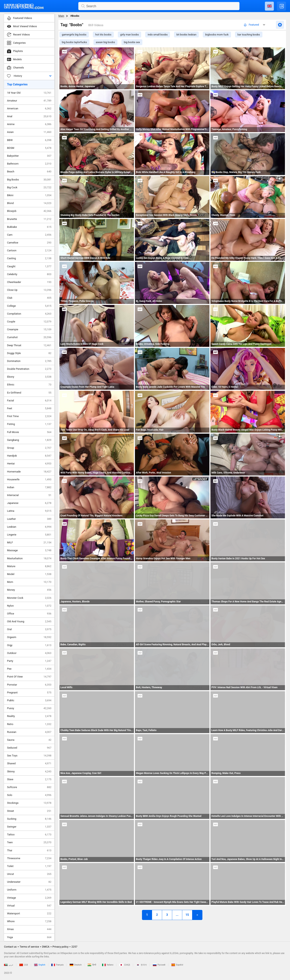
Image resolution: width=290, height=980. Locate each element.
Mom (29, 582)
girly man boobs (129, 35)
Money (29, 590)
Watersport (29, 914)
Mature (29, 566)
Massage (29, 550)
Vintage (29, 898)
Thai (29, 851)
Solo (29, 795)
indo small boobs (158, 35)
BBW (29, 140)
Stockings (29, 803)
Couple (29, 322)
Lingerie (29, 535)
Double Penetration (29, 369)
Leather (29, 519)
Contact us (10, 947)
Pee (29, 669)
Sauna (29, 740)
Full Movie (29, 432)
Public (29, 700)
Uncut (29, 874)
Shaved (29, 763)
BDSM (29, 148)
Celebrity (29, 274)
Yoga (29, 937)
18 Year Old (29, 93)
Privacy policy (61, 947)
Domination (29, 361)
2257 (74, 947)
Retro (29, 724)
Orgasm (29, 637)
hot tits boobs (103, 35)
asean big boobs (105, 42)
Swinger (29, 827)
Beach (29, 172)
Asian (29, 132)
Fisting (29, 424)
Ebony (29, 377)
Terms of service (29, 947)
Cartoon (29, 251)
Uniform (29, 890)
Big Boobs (29, 180)
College (29, 306)
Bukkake (29, 227)
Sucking (29, 819)
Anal (29, 116)
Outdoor (29, 653)
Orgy (29, 645)
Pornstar (29, 685)
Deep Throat (29, 345)
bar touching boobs (249, 35)
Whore (29, 921)
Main (61, 16)
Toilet (29, 866)
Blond (29, 203)
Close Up (29, 290)
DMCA (46, 947)
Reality (29, 716)
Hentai (29, 464)
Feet (29, 408)
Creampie (29, 329)
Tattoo (29, 835)
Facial (29, 401)
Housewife (29, 480)
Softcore (29, 787)
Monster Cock (29, 598)
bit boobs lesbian (186, 35)
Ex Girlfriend (29, 393)
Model (29, 574)
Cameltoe (29, 243)
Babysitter (29, 156)
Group (29, 448)
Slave (29, 779)
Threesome (29, 858)
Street (29, 811)
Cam (29, 235)
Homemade (29, 472)
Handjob (29, 456)
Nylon (29, 606)
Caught (29, 266)
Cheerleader (29, 282)
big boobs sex (132, 42)
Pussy (29, 708)
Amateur (29, 101)
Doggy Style (29, 353)
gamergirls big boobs (74, 35)
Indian (29, 487)
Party (29, 661)
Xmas (29, 929)
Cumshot (29, 337)
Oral (29, 629)
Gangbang (29, 440)
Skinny (29, 772)
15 (187, 915)
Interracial (29, 495)
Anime (29, 124)
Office (29, 614)
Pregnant (29, 693)
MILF (29, 543)
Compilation (29, 314)
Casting (29, 258)
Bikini (29, 195)
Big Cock (29, 188)
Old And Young (29, 622)
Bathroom (29, 164)
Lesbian (29, 527)
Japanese (29, 503)
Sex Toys (29, 756)
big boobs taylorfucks (74, 42)
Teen (29, 842)
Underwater (29, 882)
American (29, 109)
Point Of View (29, 677)
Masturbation (29, 558)
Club (29, 298)
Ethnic (29, 385)
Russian (29, 732)
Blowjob (29, 211)
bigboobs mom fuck (217, 35)
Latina (29, 511)
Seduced (29, 748)
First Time (29, 416)
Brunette (29, 219)
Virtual (29, 906)
